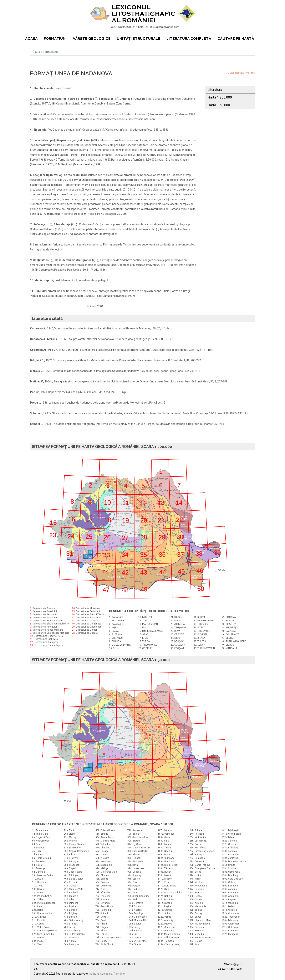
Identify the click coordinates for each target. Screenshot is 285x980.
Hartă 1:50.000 (219, 105)
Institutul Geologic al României (107, 974)
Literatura (215, 90)
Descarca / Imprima (242, 73)
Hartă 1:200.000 (220, 97)
